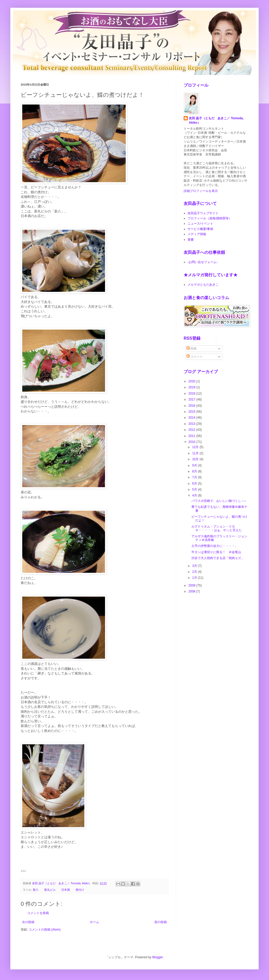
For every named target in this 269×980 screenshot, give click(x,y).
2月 (195, 572)
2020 (192, 381)
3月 (195, 566)
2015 (192, 412)
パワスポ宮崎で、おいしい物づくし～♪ (219, 501)
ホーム (94, 922)
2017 (192, 399)
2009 (192, 585)
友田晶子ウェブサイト (203, 213)
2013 (192, 424)
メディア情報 (197, 234)
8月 (195, 471)
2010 (192, 442)
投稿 (192, 348)
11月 (196, 453)
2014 (192, 418)
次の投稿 (28, 922)
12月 (196, 447)
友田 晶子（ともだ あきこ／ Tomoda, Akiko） (216, 120)
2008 (192, 591)
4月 (195, 495)
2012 (192, 430)
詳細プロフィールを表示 (201, 191)
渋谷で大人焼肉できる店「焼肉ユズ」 (218, 558)
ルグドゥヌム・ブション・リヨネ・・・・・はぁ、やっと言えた (217, 528)
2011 (192, 436)
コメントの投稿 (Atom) (45, 930)
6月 (195, 484)
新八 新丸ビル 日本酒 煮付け (58, 890)
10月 (196, 459)
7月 (195, 477)
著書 (191, 240)
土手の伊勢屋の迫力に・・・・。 (215, 546)
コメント (195, 357)
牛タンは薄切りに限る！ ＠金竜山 (216, 552)
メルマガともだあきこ (203, 285)
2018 (192, 394)
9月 (195, 465)
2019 (192, 387)
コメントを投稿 (38, 913)
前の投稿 (161, 922)
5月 (195, 489)
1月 (195, 578)
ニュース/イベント (200, 224)
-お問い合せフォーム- (203, 262)
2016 (192, 406)
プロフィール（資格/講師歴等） (210, 218)
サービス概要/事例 (200, 229)
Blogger (158, 957)
